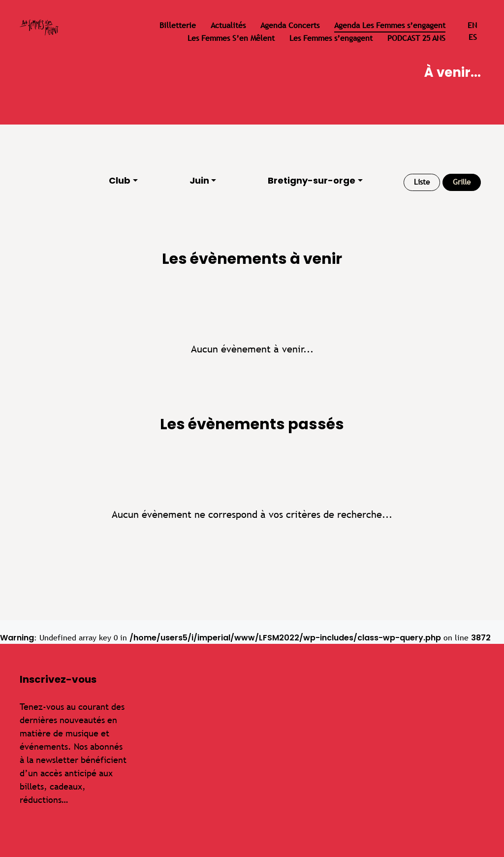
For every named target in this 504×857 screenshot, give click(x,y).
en (472, 25)
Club (120, 180)
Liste (422, 182)
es (473, 37)
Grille (462, 182)
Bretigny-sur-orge (312, 180)
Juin (199, 180)
